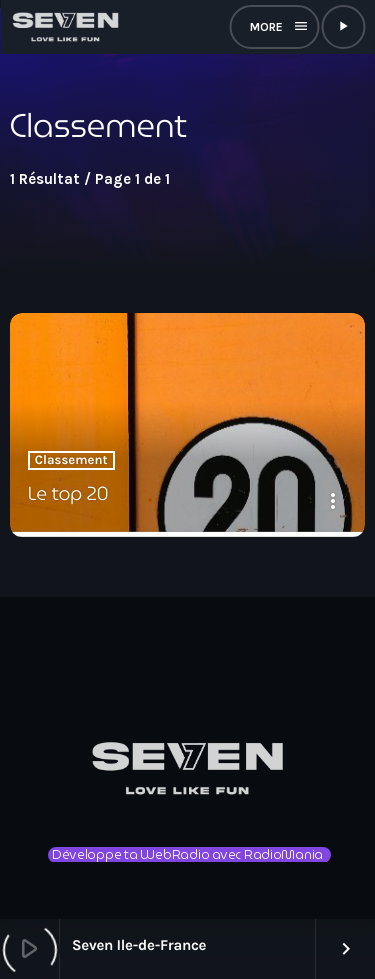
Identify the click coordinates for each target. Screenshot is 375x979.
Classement (71, 460)
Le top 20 (68, 494)
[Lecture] (343, 27)
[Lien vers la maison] (65, 27)
